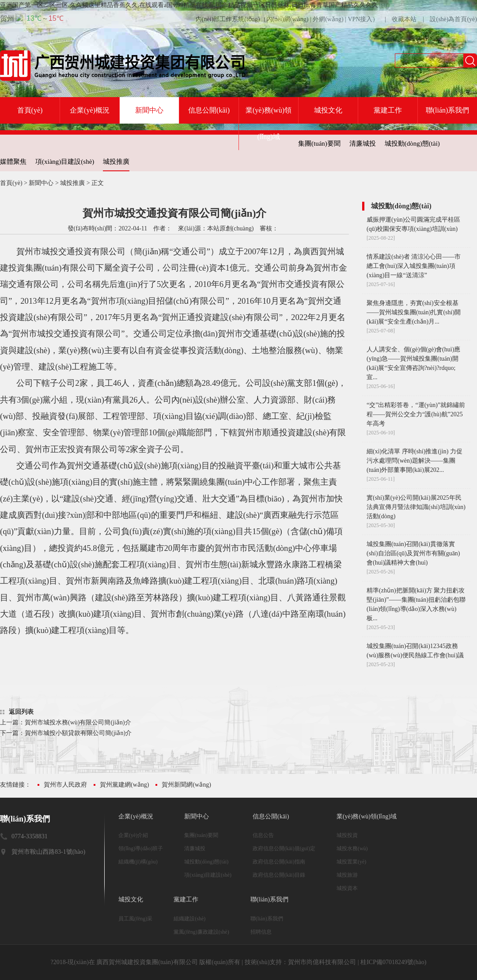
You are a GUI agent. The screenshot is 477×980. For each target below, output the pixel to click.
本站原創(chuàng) (231, 228)
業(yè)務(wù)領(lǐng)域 (269, 123)
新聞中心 (149, 110)
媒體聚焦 (13, 162)
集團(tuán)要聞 (319, 143)
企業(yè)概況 (90, 110)
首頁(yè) (30, 110)
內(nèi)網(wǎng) (288, 19)
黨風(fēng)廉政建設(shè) (201, 932)
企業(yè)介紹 (133, 835)
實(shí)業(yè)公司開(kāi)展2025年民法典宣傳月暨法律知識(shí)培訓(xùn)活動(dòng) (416, 507)
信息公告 (263, 835)
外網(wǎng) (328, 19)
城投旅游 (347, 875)
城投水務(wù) (352, 848)
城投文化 (328, 110)
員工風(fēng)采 (135, 919)
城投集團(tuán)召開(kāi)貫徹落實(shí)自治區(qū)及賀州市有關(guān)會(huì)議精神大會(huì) (413, 553)
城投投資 (347, 835)
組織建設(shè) (189, 919)
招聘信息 (261, 932)
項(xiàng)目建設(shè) (65, 162)
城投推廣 (116, 162)
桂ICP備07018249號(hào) (393, 962)
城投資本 (347, 888)
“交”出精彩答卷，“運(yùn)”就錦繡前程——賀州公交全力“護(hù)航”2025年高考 (416, 414)
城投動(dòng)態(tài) (412, 143)
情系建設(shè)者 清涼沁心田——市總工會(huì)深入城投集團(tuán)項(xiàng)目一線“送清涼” (414, 266)
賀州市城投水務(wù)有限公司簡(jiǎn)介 (78, 722)
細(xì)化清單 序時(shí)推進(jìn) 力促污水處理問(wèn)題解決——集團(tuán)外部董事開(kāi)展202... (415, 461)
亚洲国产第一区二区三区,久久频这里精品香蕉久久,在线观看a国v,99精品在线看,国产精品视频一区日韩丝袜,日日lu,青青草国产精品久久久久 (189, 5)
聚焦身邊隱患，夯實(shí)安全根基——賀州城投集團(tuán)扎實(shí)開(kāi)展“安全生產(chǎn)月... (414, 312)
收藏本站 (404, 19)
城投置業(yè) (351, 862)
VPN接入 (360, 19)
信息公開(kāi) (209, 110)
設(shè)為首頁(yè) (453, 19)
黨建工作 (388, 110)
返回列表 (21, 712)
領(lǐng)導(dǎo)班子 (141, 848)
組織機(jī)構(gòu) (138, 862)
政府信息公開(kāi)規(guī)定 (284, 848)
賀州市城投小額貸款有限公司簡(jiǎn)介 (78, 733)
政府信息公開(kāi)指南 (279, 862)
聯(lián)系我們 (448, 110)
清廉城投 (363, 143)
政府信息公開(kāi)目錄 (279, 875)
